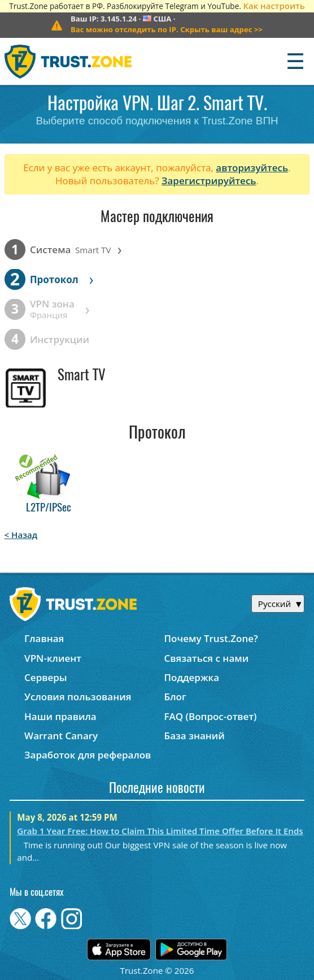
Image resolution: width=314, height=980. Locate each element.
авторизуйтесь (252, 168)
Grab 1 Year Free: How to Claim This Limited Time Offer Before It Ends (160, 831)
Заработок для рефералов (88, 755)
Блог (175, 697)
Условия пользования (78, 697)
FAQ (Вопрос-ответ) (211, 716)
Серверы (46, 677)
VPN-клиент (53, 658)
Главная (44, 638)
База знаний (195, 736)
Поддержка (192, 677)
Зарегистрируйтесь (209, 181)
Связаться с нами (207, 658)
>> (167, 29)
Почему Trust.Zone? (211, 638)
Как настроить (274, 6)
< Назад (21, 535)
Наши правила (60, 716)
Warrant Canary (61, 736)
